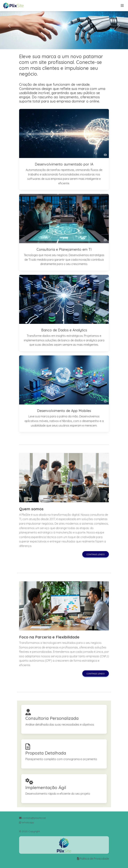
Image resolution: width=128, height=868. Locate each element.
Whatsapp (27, 822)
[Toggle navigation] (122, 6)
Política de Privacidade (94, 859)
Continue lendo (96, 554)
